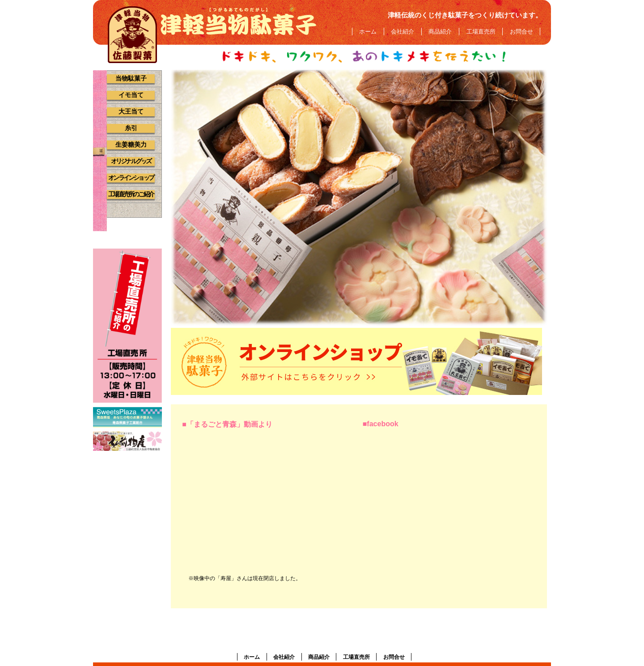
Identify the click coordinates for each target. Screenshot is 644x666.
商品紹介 (440, 32)
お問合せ (521, 32)
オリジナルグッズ (131, 161)
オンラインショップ (131, 178)
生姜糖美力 (131, 145)
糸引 (131, 128)
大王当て (131, 112)
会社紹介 (402, 32)
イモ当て (131, 95)
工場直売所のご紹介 (131, 194)
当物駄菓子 (131, 78)
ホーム (368, 32)
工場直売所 (481, 32)
